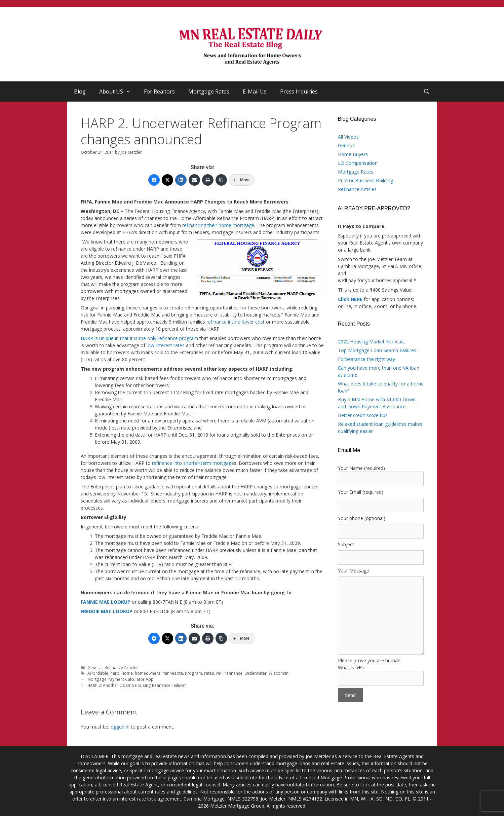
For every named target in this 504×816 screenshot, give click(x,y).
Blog (80, 91)
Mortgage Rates (209, 91)
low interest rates (166, 345)
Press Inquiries (299, 91)
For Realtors (159, 91)
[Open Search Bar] (427, 91)
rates (209, 673)
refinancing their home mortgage (218, 225)
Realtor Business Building (365, 180)
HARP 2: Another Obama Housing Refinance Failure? (137, 685)
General (95, 667)
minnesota (173, 673)
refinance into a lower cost (236, 322)
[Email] (194, 180)
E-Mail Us (255, 91)
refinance (234, 673)
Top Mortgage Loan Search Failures (377, 350)
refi (219, 673)
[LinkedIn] (181, 180)
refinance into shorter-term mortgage (193, 463)
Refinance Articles (122, 667)
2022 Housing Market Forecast (372, 342)
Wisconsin (279, 673)
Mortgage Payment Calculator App (121, 679)
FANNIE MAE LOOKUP (106, 602)
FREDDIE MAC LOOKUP (107, 611)
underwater (256, 673)
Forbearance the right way (366, 359)
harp (115, 673)
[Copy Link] (221, 180)
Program (193, 673)
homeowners (148, 673)
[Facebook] (154, 180)
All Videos (348, 137)
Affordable (98, 673)
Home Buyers (353, 154)
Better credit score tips (363, 415)
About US (118, 91)
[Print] (208, 180)
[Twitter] (167, 180)
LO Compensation (358, 163)
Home (127, 673)
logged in (120, 727)
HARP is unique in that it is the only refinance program (139, 338)
